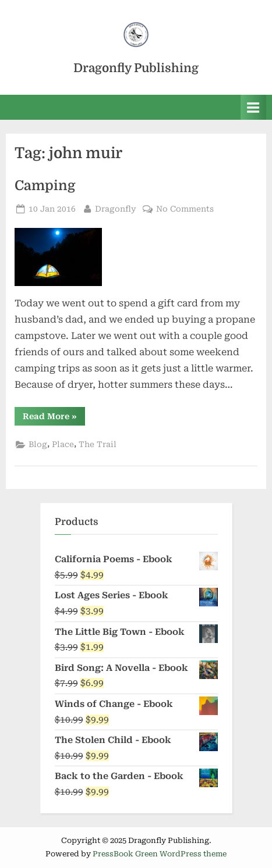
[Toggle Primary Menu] (253, 107)
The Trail (98, 444)
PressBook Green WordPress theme (160, 854)
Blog (38, 444)
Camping (45, 186)
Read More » (54, 416)
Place (63, 444)
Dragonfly (116, 208)
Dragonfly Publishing (136, 68)
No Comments (185, 209)
